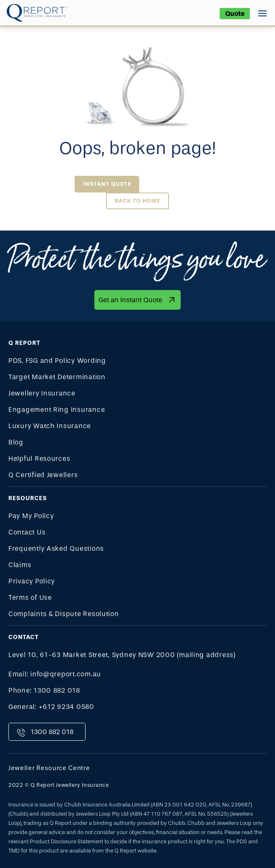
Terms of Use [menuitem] (30, 597)
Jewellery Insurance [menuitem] (42, 393)
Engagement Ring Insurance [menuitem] (57, 410)
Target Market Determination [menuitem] (57, 377)
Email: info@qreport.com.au (55, 674)
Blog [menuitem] (16, 442)
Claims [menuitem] (20, 565)
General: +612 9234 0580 (51, 707)
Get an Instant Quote (130, 300)
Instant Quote (107, 184)
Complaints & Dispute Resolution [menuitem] (64, 614)
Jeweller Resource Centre (49, 768)
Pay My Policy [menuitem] (31, 516)
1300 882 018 (52, 732)
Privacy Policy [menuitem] (32, 581)
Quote (235, 14)
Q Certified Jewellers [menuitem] (43, 475)
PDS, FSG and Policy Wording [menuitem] (57, 361)
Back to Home (137, 201)
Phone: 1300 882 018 (44, 690)
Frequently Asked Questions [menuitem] (56, 548)
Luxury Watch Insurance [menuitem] (50, 426)
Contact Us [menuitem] (27, 532)
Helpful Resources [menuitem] (39, 458)
